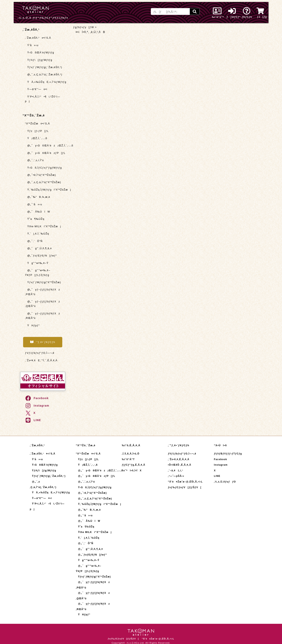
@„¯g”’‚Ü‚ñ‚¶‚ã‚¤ (38, 248)
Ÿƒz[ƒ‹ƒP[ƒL (37, 131)
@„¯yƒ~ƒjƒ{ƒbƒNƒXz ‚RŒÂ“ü (43, 316)
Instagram (37, 406)
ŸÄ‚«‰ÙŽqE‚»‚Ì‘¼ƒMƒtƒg (45, 82)
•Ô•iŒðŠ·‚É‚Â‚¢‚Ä (179, 465)
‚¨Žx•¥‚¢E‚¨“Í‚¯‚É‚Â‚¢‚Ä (41, 360)
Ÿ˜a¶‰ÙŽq (35, 219)
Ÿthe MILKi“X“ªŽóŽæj (43, 226)
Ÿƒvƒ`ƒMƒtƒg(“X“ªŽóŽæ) (43, 282)
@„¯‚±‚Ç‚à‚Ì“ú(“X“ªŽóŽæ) (43, 182)
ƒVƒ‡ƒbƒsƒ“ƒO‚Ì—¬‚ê (40, 353)
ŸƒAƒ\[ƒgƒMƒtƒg (39, 60)
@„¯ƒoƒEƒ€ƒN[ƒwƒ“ (41, 256)
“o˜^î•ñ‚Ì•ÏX (132, 471)
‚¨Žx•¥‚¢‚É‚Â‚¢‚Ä (179, 459)
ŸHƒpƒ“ (32, 325)
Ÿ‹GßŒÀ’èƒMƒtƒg (40, 52)
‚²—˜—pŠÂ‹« (176, 476)
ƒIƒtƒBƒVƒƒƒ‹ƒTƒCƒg (228, 454)
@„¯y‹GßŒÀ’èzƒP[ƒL (45, 153)
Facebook (37, 398)
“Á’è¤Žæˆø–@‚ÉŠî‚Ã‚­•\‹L (185, 482)
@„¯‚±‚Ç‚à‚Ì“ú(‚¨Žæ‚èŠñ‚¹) (44, 74)
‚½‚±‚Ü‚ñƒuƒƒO (225, 482)
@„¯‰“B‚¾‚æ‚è (38, 197)
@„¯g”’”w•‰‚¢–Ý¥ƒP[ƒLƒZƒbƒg (38, 273)
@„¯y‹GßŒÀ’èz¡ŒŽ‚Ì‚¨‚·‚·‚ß (45, 145)
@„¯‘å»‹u (34, 204)
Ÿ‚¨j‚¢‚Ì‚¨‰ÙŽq (37, 234)
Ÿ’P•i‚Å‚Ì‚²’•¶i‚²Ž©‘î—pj (43, 99)
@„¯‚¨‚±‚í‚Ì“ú (34, 160)
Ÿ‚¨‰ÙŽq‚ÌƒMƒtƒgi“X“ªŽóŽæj (45, 190)
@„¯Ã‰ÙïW (38, 212)
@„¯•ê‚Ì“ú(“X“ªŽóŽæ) (41, 175)
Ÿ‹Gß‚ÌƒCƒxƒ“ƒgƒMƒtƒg (43, 168)
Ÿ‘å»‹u (32, 45)
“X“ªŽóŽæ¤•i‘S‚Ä (38, 124)
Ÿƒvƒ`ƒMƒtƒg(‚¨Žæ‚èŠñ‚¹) (44, 67)
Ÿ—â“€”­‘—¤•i (36, 89)
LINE (33, 420)
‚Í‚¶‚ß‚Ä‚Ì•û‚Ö (131, 454)
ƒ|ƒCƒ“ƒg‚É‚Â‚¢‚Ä (134, 465)
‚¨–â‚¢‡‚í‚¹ (175, 471)
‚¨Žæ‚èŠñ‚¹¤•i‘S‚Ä (38, 38)
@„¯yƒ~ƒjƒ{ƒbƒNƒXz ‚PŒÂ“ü (43, 292)
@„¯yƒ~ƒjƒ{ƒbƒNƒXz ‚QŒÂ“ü (43, 304)
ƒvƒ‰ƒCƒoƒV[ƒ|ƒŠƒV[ (185, 487)
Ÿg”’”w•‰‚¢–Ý (37, 263)
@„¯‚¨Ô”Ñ (34, 241)
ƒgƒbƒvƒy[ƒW (84, 27)
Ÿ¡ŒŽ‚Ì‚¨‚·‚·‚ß (36, 138)
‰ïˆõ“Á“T (128, 459)
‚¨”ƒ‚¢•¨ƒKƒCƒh (43, 342)
